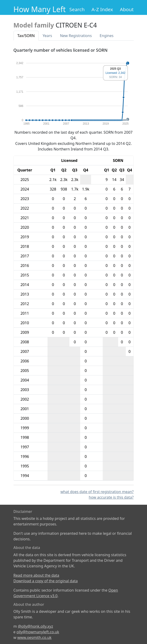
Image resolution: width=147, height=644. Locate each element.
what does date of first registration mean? (97, 492)
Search (77, 9)
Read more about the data (36, 575)
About (127, 9)
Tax (26, 36)
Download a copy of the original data (46, 581)
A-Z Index (102, 9)
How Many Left (40, 9)
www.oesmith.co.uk (34, 637)
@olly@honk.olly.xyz (36, 626)
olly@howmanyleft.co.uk (38, 632)
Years (47, 36)
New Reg (76, 36)
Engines (107, 36)
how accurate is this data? (111, 497)
